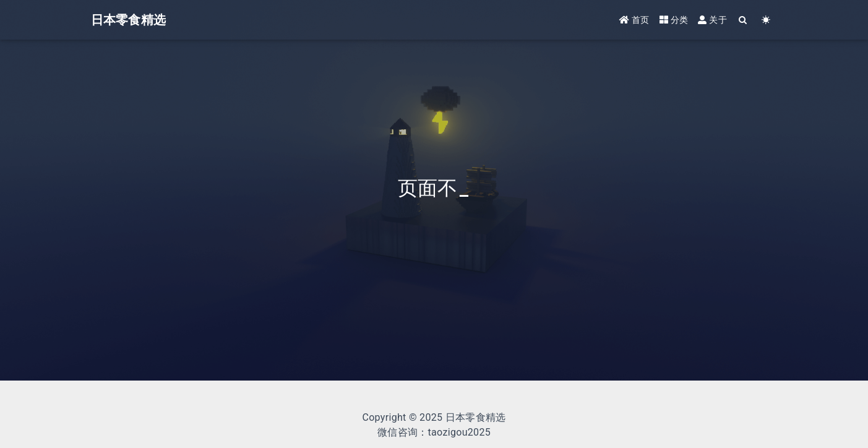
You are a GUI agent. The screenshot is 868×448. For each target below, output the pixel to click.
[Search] (743, 20)
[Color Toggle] (766, 20)
